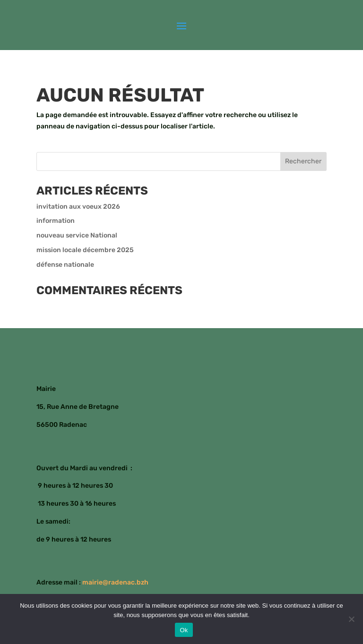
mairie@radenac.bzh (115, 582)
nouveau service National (77, 235)
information (56, 221)
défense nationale (65, 265)
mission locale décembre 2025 (85, 250)
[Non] (351, 619)
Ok (184, 630)
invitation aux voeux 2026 (78, 207)
